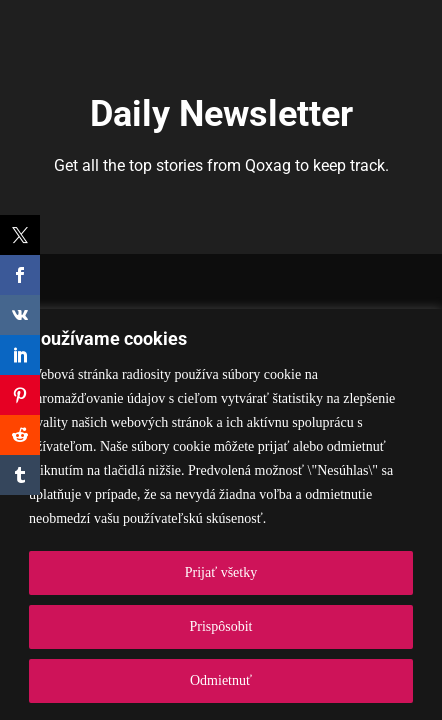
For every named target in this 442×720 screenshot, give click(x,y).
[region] (221, 514)
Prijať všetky (221, 572)
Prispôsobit (220, 626)
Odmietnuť (221, 680)
